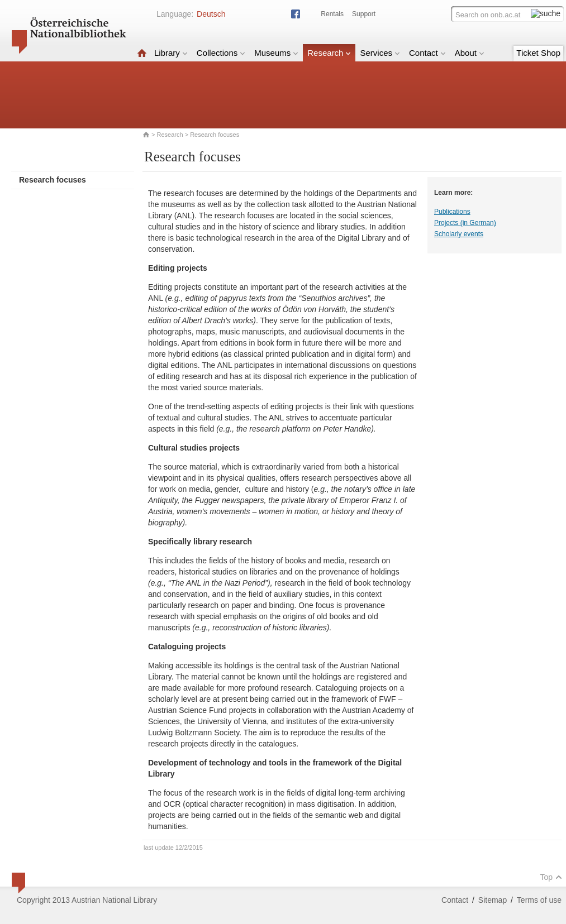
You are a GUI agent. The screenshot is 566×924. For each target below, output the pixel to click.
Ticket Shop (538, 53)
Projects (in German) (465, 223)
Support (364, 14)
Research (329, 53)
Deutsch (211, 14)
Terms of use (539, 900)
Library (171, 53)
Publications (452, 212)
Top (551, 877)
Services (380, 53)
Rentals (332, 14)
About (470, 53)
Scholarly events (459, 234)
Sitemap (493, 900)
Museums (276, 53)
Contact (427, 53)
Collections (221, 53)
